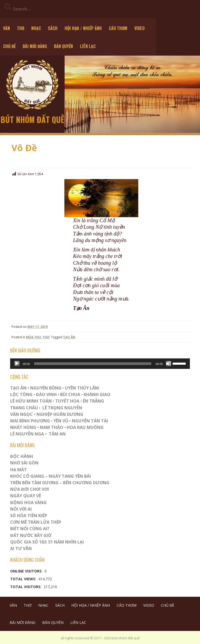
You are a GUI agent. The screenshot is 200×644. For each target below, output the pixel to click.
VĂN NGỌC (22, 414)
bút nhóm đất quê (32, 119)
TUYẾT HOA (67, 401)
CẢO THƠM (118, 28)
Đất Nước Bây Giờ (31, 535)
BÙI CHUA (70, 394)
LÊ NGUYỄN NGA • (28, 434)
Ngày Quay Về (26, 496)
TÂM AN (57, 434)
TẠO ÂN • (20, 388)
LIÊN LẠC (88, 46)
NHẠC (36, 28)
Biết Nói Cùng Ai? (30, 529)
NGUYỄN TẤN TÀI (90, 421)
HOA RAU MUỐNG (85, 427)
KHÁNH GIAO (97, 394)
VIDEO (139, 28)
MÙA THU (33, 337)
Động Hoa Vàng (28, 503)
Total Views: (24, 579)
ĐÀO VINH (46, 394)
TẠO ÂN (69, 337)
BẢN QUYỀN (63, 46)
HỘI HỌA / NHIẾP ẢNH (83, 28)
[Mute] (168, 364)
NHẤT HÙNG (23, 427)
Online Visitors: (27, 571)
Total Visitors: (26, 587)
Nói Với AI (21, 509)
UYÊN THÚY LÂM (81, 388)
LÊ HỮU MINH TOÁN (31, 401)
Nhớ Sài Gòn (24, 463)
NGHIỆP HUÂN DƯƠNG (60, 414)
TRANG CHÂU (24, 408)
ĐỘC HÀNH (22, 456)
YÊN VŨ (61, 421)
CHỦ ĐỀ (9, 46)
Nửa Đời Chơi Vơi (30, 489)
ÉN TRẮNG (93, 401)
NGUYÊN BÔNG (46, 388)
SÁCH (53, 28)
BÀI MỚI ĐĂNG (35, 46)
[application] (100, 364)
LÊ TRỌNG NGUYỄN (62, 408)
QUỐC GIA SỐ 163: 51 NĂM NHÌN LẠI (47, 542)
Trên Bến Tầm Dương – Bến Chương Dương (60, 483)
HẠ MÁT (18, 470)
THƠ (21, 28)
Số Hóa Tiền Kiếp (29, 516)
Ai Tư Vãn (21, 548)
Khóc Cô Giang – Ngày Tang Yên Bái (51, 476)
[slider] (93, 364)
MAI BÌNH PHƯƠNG (30, 421)
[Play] (17, 364)
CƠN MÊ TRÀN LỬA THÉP (36, 522)
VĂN (7, 28)
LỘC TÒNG (21, 394)
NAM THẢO (52, 427)
